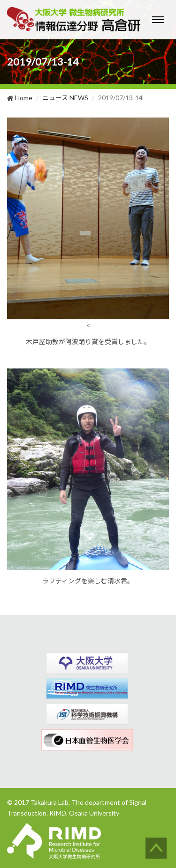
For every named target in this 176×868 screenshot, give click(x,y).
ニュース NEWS (65, 98)
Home (20, 98)
